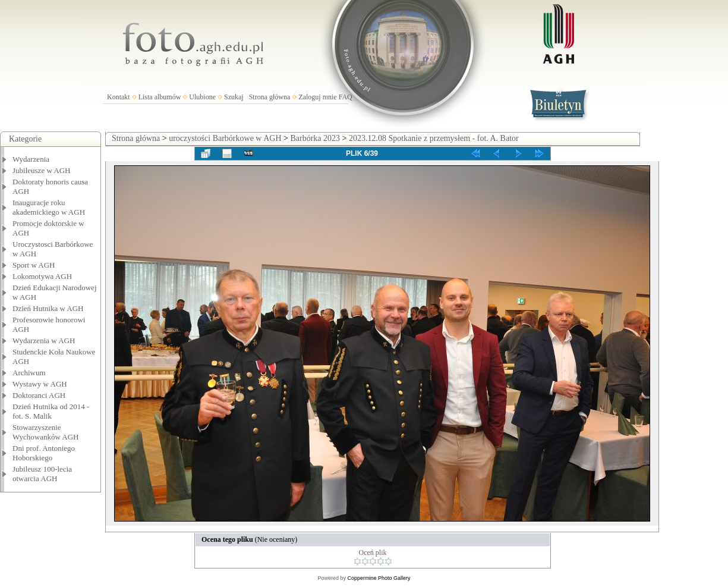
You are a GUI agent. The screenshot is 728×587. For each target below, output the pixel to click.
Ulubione (202, 97)
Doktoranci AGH (39, 395)
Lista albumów (160, 97)
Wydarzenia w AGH (44, 340)
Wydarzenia (31, 159)
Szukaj (234, 97)
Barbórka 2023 (315, 138)
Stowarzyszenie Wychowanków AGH (46, 432)
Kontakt (119, 97)
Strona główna (270, 97)
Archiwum (29, 373)
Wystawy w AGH (40, 384)
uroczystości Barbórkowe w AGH (225, 138)
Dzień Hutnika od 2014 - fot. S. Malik (51, 411)
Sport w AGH (34, 265)
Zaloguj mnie (317, 97)
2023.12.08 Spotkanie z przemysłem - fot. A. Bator (434, 138)
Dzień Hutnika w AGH (48, 308)
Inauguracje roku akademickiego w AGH (49, 207)
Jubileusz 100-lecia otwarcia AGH (42, 474)
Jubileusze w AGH (42, 170)
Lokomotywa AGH (42, 276)
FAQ (346, 97)
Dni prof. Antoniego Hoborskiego (44, 453)
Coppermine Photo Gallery (379, 578)
